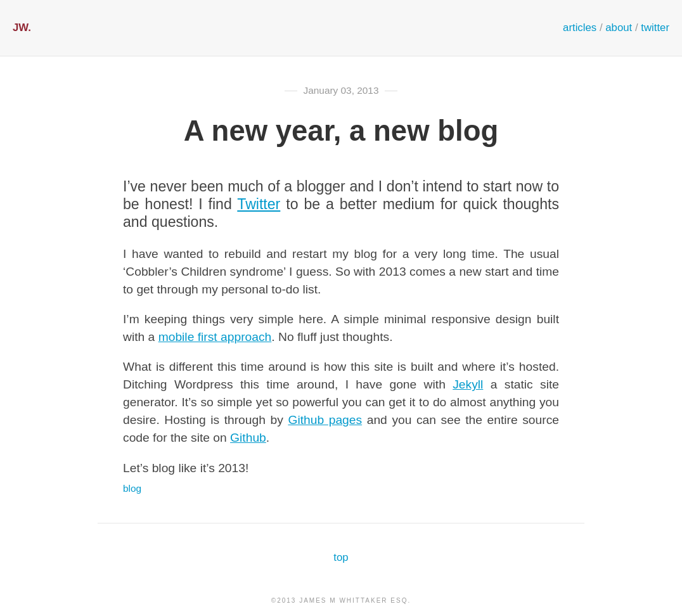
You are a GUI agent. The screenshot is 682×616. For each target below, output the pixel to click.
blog (132, 488)
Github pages (325, 420)
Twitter (259, 204)
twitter (655, 28)
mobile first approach (215, 337)
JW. (22, 28)
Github (248, 438)
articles (580, 28)
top (341, 557)
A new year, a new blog (341, 131)
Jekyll (468, 384)
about (619, 28)
